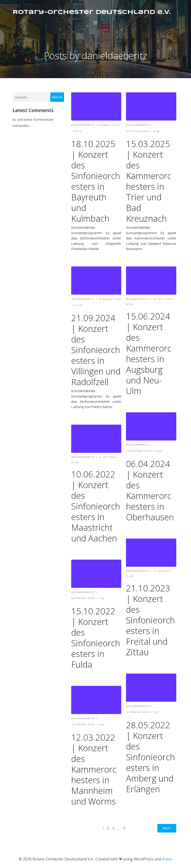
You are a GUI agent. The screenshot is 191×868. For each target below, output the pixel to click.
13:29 (158, 452)
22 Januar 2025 (137, 132)
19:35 (156, 132)
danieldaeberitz (83, 126)
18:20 (130, 305)
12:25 (75, 463)
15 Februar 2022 (83, 599)
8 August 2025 (109, 126)
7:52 (102, 599)
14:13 (78, 132)
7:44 (102, 725)
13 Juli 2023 (107, 458)
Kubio (167, 860)
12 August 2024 (110, 300)
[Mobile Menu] (96, 23)
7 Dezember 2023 (139, 452)
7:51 (156, 713)
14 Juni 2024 (163, 300)
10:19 (78, 306)
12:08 (130, 577)
